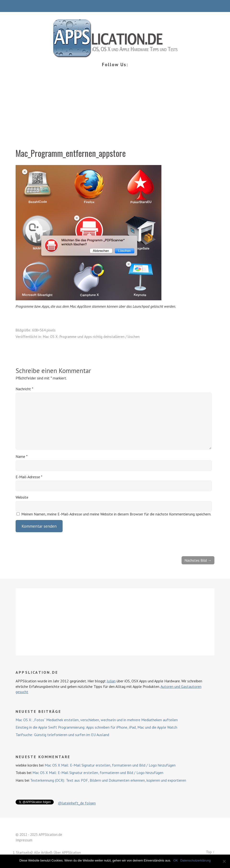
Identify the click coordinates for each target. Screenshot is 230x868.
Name (22, 456)
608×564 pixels (44, 330)
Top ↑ (210, 852)
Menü (115, 6)
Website (22, 497)
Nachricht (24, 389)
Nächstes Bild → (198, 560)
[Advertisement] (115, 111)
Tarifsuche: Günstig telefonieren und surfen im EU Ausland (62, 735)
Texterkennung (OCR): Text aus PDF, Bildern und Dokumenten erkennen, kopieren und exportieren (108, 780)
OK (176, 860)
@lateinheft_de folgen (77, 803)
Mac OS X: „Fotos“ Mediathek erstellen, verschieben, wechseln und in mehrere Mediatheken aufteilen (97, 720)
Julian (111, 681)
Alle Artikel (43, 853)
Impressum (24, 840)
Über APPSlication (67, 853)
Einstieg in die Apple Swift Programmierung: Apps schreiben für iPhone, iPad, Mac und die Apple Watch (96, 727)
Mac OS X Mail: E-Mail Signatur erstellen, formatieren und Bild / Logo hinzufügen (110, 765)
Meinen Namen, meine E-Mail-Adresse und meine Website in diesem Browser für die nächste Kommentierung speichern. (116, 514)
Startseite (24, 853)
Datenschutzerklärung (195, 860)
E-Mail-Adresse (29, 477)
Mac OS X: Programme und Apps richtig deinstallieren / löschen (91, 337)
